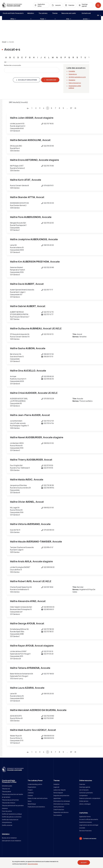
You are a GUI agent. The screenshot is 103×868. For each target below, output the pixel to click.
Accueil (4, 42)
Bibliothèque (32, 804)
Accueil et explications (27, 80)
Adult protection (59, 807)
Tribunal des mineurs (9, 803)
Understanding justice (35, 784)
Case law (82, 784)
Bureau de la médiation (9, 838)
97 (71, 108)
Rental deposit (58, 793)
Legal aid (56, 787)
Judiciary (31, 793)
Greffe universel (7, 825)
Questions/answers (86, 822)
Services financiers (85, 831)
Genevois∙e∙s (73, 74)
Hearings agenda (85, 787)
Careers (30, 795)
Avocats (12, 42)
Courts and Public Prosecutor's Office (13, 14)
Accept (84, 863)
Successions (58, 815)
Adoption (56, 784)
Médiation (31, 14)
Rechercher (51, 80)
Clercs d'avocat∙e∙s (75, 83)
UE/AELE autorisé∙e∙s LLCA (77, 77)
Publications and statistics (36, 807)
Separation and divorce (61, 812)
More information (33, 865)
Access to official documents (89, 819)
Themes (55, 14)
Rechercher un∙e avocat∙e (12, 65)
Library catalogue (85, 804)
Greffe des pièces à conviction (12, 817)
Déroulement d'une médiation (12, 841)
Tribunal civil (6, 789)
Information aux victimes (61, 804)
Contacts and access (86, 14)
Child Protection (59, 810)
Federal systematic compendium (90, 798)
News (30, 801)
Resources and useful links (69, 14)
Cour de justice (7, 811)
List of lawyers (84, 790)
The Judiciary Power (43, 14)
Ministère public (7, 786)
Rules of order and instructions (38, 798)
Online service (84, 801)
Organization (32, 787)
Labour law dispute (60, 790)
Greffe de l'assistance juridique (12, 814)
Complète (72, 71)
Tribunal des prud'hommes (10, 800)
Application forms (85, 817)
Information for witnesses (62, 801)
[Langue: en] (98, 15)
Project (30, 790)
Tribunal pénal (6, 791)
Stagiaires (72, 80)
